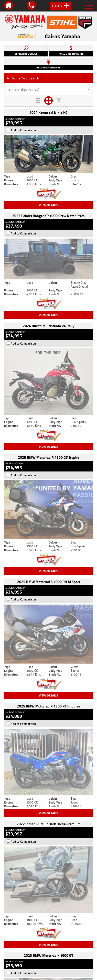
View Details (48, 205)
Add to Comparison (23, 130)
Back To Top (48, 854)
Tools (61, 6)
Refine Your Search (23, 78)
